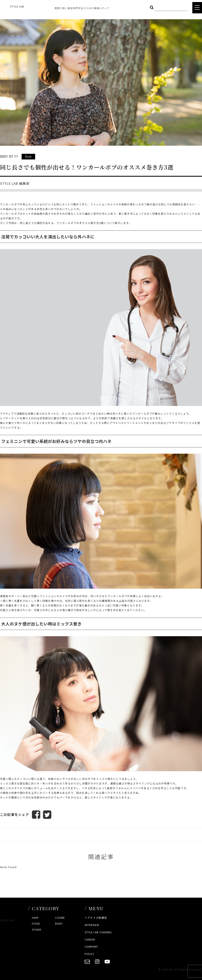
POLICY (89, 954)
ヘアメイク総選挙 (96, 918)
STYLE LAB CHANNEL (98, 932)
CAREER (90, 939)
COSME (60, 918)
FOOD (36, 924)
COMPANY (91, 947)
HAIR (35, 918)
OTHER (37, 930)
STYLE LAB (17, 6)
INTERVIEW (92, 925)
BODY (59, 924)
